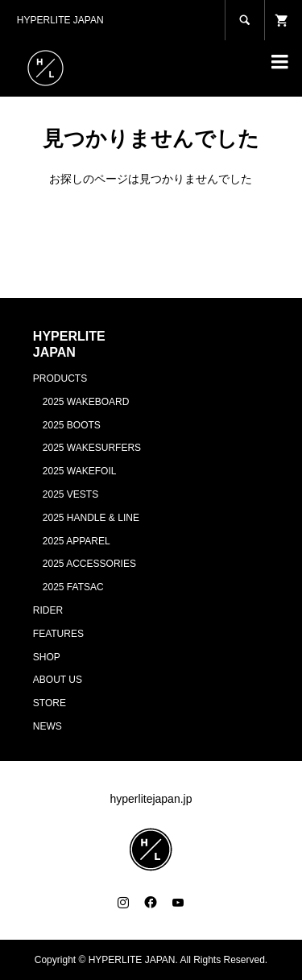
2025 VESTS (70, 494)
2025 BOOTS (72, 425)
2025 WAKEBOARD (86, 402)
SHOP (47, 657)
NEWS (48, 726)
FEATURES (58, 634)
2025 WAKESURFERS (92, 448)
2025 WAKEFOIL (80, 471)
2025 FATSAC (73, 587)
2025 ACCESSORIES (89, 564)
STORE (50, 703)
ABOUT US (58, 680)
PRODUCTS (60, 378)
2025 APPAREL (77, 541)
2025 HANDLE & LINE (91, 518)
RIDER (48, 610)
